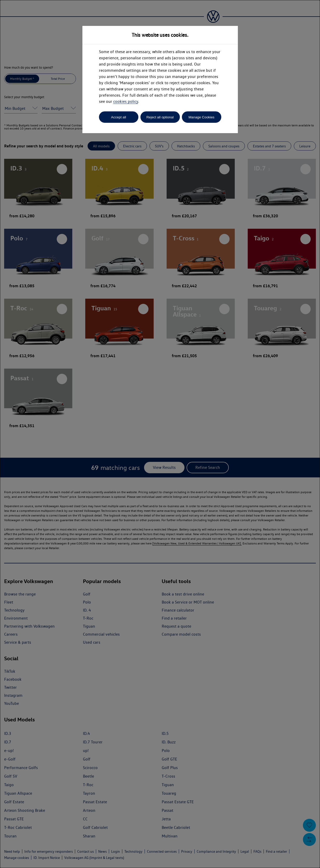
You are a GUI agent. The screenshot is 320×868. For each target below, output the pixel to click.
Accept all (119, 117)
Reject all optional (160, 117)
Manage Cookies (201, 117)
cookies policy (126, 101)
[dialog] (160, 434)
